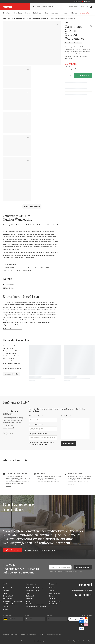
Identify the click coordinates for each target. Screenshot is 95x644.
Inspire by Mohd (54, 593)
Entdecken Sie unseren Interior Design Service (40, 550)
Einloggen (85, 7)
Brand (51, 596)
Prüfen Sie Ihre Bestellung (34, 588)
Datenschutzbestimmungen (10, 641)
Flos (67, 22)
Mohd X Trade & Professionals (13, 601)
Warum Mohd (7, 588)
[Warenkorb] (91, 7)
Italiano (70, 641)
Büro (46, 13)
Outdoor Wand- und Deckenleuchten (37, 18)
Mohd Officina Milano (10, 604)
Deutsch (85, 641)
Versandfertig (85, 13)
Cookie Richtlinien (22, 641)
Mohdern (6, 609)
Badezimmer (37, 13)
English (75, 641)
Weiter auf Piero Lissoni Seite (12, 329)
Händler (5, 593)
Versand (8, 486)
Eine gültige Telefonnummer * (38, 434)
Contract (6, 607)
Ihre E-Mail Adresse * (36, 425)
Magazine (52, 591)
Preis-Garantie (8, 599)
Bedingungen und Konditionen (36, 607)
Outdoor (65, 13)
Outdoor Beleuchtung (19, 18)
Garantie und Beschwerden (35, 604)
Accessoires (55, 13)
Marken (74, 13)
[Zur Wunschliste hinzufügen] (91, 26)
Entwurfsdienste (8, 596)
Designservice (73, 7)
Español (90, 641)
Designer (52, 599)
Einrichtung (7, 13)
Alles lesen (68, 59)
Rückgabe (29, 599)
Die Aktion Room (54, 604)
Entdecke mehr (72, 484)
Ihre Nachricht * (66, 416)
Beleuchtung (18, 13)
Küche (28, 13)
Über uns (6, 591)
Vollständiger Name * (36, 416)
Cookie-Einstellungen (40, 641)
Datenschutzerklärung (76, 571)
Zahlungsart (30, 596)
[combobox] (5, 619)
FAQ (27, 593)
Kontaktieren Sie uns (33, 591)
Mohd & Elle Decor (55, 601)
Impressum (30, 641)
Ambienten (53, 588)
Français (80, 641)
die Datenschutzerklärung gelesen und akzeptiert (43, 443)
